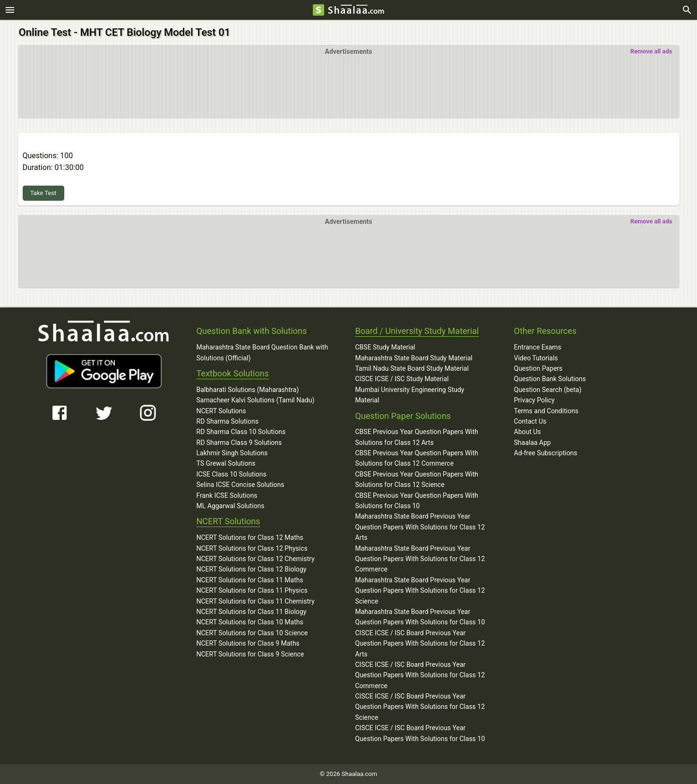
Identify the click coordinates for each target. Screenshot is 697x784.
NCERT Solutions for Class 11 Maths (250, 580)
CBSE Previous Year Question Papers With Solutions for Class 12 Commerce (417, 458)
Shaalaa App (533, 443)
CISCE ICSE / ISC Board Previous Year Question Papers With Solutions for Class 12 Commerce (420, 675)
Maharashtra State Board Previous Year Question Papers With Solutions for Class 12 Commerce (420, 559)
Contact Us (530, 421)
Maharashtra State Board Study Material (414, 358)
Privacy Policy (534, 400)
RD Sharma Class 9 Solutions (239, 443)
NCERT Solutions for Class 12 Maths (250, 537)
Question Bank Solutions (550, 379)
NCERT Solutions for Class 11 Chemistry (256, 601)
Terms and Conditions (546, 411)
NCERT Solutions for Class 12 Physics (252, 548)
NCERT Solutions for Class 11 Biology (252, 612)
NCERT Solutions (221, 411)
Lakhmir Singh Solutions (232, 453)
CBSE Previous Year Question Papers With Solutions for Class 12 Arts (417, 437)
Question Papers (538, 368)
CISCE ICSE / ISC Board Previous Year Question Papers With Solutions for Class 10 (420, 733)
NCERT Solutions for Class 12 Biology (252, 569)
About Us (528, 432)
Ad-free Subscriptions (546, 453)
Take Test (43, 193)
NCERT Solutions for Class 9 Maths (248, 643)
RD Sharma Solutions (228, 421)
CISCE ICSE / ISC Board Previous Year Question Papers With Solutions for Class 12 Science (420, 707)
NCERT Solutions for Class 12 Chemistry (256, 559)
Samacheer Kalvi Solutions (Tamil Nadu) (256, 400)
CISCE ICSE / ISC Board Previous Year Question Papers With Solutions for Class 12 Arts (420, 643)
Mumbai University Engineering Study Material (410, 395)
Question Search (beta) (548, 390)
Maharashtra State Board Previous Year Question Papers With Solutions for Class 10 (420, 617)
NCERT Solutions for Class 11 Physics (252, 590)
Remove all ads (651, 51)
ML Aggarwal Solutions (231, 506)
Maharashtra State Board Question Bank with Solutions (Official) (262, 352)
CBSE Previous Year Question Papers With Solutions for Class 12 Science (417, 479)
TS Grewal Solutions (226, 463)
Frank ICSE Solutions (227, 495)
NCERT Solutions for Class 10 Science (252, 633)
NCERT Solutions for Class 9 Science (250, 654)
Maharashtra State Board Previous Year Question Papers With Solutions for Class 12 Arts (420, 527)
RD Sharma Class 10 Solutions (241, 432)
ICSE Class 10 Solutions (232, 474)
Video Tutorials (536, 358)
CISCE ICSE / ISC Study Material (402, 379)
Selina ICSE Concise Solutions (241, 485)
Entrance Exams (538, 347)
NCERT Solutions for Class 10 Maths (250, 622)
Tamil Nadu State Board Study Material (412, 368)
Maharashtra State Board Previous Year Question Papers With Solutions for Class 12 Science (420, 591)
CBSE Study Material (385, 347)
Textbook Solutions (233, 373)
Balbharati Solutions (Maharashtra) (248, 390)
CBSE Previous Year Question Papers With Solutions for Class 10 (417, 501)
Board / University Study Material (417, 331)
